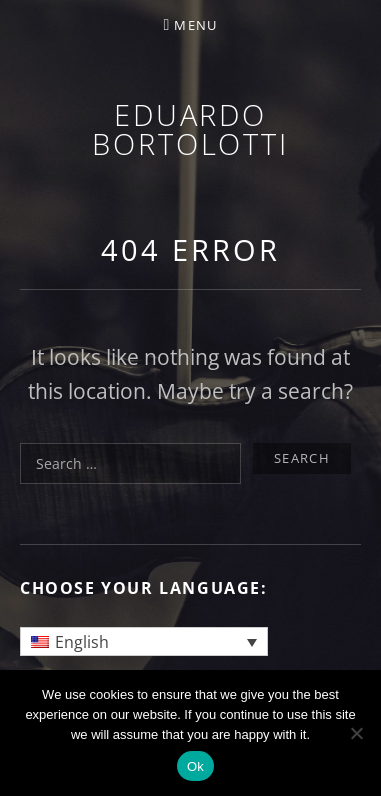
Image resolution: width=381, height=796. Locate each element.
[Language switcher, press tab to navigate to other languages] (144, 642)
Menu (195, 25)
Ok (195, 766)
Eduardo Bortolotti (190, 129)
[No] (356, 733)
